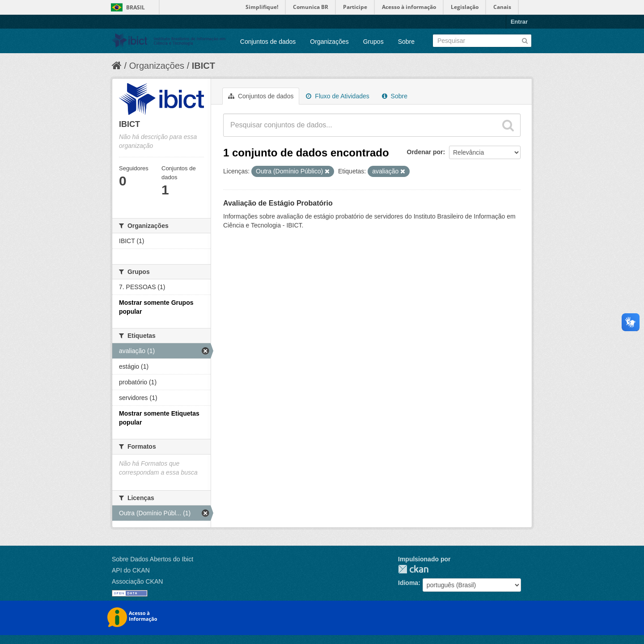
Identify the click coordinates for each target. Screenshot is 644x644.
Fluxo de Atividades (337, 96)
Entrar (519, 22)
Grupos (373, 42)
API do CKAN (131, 570)
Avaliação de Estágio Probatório (278, 203)
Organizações (329, 42)
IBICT (203, 66)
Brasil (136, 7)
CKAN (413, 569)
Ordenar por (425, 152)
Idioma (408, 583)
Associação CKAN (137, 581)
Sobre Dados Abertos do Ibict (153, 559)
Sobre (406, 42)
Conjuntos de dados (268, 42)
